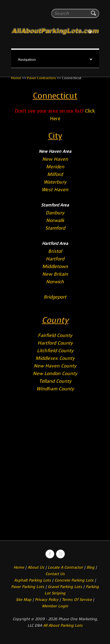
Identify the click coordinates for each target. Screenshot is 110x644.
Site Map (24, 600)
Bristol (55, 251)
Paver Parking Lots (28, 587)
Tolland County (55, 381)
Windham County (55, 389)
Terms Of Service (77, 600)
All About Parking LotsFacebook (50, 554)
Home (16, 78)
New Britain (55, 274)
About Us (36, 567)
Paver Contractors (42, 78)
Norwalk (55, 220)
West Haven (55, 190)
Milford (55, 174)
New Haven (55, 159)
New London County (55, 373)
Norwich (55, 282)
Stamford (55, 228)
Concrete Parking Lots (74, 580)
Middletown (55, 266)
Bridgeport (55, 297)
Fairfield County (55, 335)
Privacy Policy (47, 600)
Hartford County (55, 343)
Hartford (55, 259)
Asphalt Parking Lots (33, 580)
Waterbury (55, 182)
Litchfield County (55, 351)
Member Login (55, 606)
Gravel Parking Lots (65, 587)
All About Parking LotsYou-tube (60, 554)
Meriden (55, 167)
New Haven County (55, 366)
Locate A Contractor (65, 567)
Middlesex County (55, 358)
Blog (90, 567)
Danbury (55, 213)
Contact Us (55, 574)
